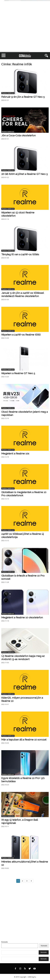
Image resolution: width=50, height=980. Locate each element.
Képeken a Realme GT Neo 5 (18, 373)
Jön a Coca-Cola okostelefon (18, 135)
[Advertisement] (25, 26)
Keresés (5, 942)
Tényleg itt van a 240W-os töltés (20, 254)
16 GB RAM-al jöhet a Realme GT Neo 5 (25, 174)
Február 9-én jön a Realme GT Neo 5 (23, 97)
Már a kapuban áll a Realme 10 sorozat (24, 740)
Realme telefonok (8, 93)
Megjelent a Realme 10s (15, 453)
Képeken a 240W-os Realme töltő (21, 335)
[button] (46, 56)
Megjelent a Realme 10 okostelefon (22, 617)
